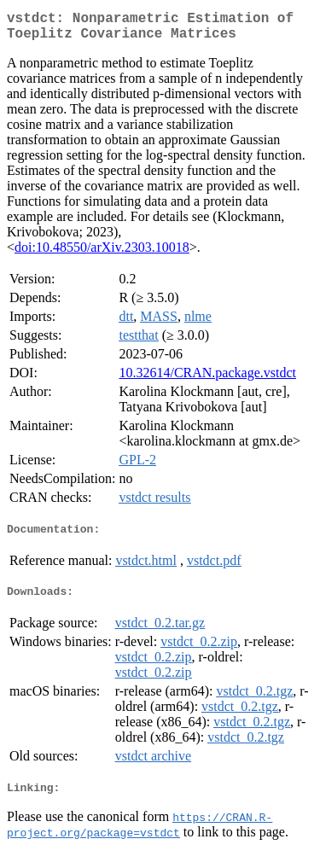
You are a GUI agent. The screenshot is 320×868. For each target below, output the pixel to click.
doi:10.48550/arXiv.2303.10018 (102, 254)
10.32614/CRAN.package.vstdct (207, 379)
